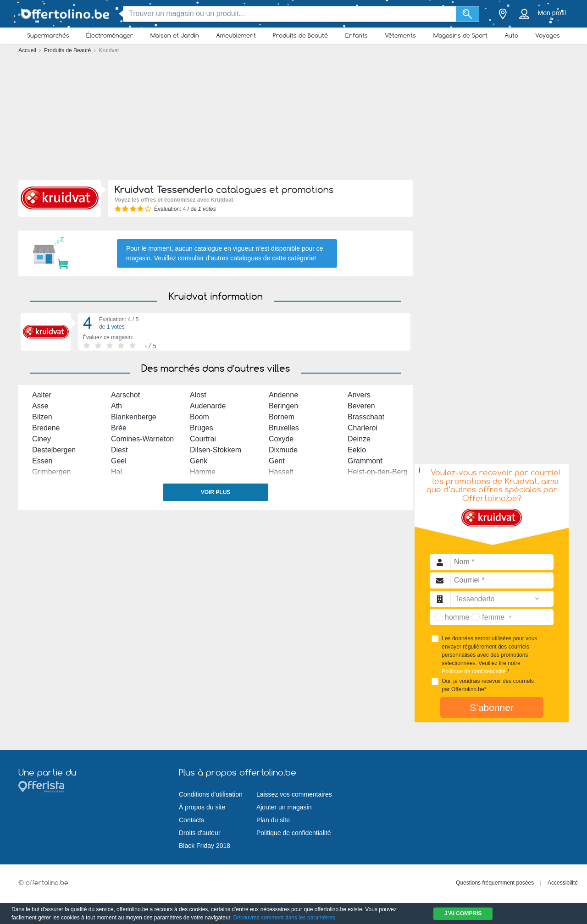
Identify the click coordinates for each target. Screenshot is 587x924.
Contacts (191, 820)
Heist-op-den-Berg (378, 472)
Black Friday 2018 (205, 846)
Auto (511, 35)
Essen (42, 461)
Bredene (46, 428)
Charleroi (363, 428)
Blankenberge (134, 417)
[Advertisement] (293, 119)
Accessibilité (563, 883)
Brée (119, 428)
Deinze (359, 439)
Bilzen (42, 417)
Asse (40, 406)
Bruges (202, 428)
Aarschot (125, 395)
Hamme (203, 472)
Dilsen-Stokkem (216, 450)
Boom (199, 417)
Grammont (365, 461)
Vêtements (400, 35)
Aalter (42, 395)
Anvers (359, 395)
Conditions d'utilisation (211, 794)
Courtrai (203, 439)
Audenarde (208, 406)
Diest (119, 450)
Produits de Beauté (300, 35)
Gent (277, 461)
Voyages (548, 35)
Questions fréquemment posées (495, 883)
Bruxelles (284, 428)
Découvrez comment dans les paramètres (284, 918)
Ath (116, 406)
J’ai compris (463, 913)
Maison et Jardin (175, 35)
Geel (119, 461)
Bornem (282, 417)
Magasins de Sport (460, 35)
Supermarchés (48, 35)
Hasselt (281, 472)
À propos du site (202, 807)
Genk (199, 461)
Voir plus (216, 492)
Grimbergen (51, 472)
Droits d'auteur (200, 833)
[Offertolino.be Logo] (64, 14)
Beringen (283, 406)
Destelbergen (54, 450)
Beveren (361, 406)
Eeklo (357, 450)
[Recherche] (468, 14)
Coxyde (281, 439)
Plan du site (273, 820)
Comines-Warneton (142, 439)
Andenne (283, 395)
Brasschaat (366, 417)
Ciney (42, 439)
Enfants (357, 35)
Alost (198, 395)
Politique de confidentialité (473, 671)
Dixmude (283, 450)
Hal (116, 472)
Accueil (28, 50)
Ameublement (236, 35)
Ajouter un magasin (284, 807)
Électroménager (110, 35)
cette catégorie (293, 258)
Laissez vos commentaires (294, 794)
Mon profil (552, 13)
